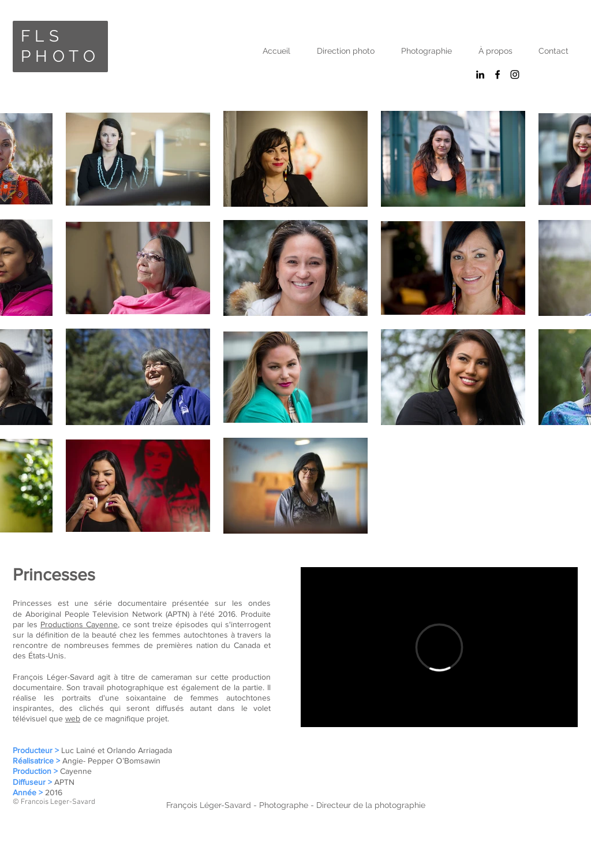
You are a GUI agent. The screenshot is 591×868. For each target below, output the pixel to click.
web (73, 718)
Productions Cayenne (79, 624)
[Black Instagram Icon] (515, 74)
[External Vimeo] (439, 647)
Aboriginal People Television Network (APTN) (107, 614)
